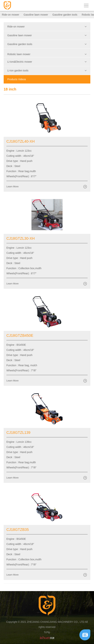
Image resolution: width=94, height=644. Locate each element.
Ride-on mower (11, 15)
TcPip (47, 632)
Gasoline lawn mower (36, 15)
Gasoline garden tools (65, 15)
